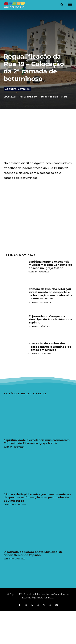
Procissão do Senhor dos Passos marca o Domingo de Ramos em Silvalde (50, 347)
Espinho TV (30, 97)
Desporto (34, 302)
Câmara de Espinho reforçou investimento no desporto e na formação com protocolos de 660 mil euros (50, 294)
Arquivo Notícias (17, 89)
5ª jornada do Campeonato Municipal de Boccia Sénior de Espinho (50, 319)
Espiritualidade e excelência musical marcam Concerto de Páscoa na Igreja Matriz (50, 265)
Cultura (33, 272)
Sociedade (34, 354)
